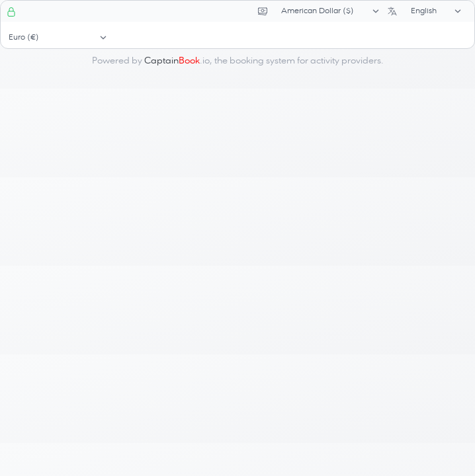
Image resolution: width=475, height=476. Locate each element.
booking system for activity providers (305, 61)
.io (177, 61)
